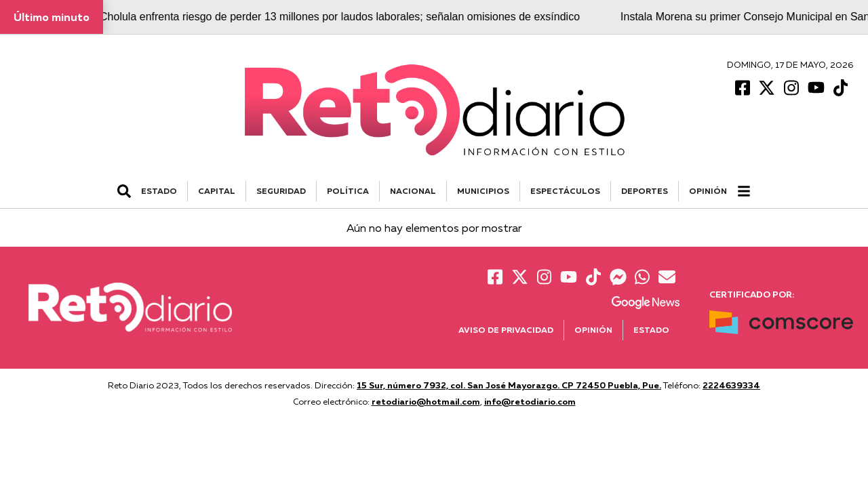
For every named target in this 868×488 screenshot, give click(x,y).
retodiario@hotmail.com (426, 401)
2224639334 (731, 385)
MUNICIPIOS (483, 191)
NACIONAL (413, 191)
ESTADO (159, 191)
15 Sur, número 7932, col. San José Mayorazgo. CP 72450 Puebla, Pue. (509, 385)
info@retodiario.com (530, 401)
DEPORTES (645, 191)
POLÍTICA (348, 191)
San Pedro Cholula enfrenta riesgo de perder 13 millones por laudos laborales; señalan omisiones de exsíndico (319, 17)
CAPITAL (217, 191)
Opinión (708, 191)
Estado (651, 330)
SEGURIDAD (281, 191)
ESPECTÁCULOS (565, 191)
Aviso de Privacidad (506, 330)
